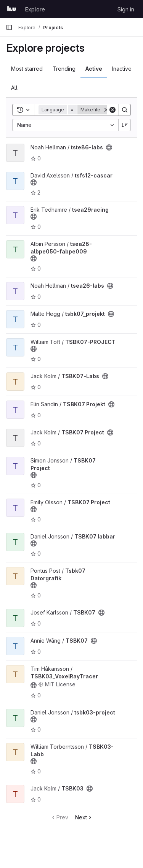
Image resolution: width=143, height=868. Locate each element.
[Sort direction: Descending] (125, 125)
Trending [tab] (64, 69)
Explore (35, 9)
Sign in (126, 9)
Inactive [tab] (122, 69)
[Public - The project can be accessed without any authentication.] (109, 147)
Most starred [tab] (27, 69)
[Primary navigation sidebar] (9, 27)
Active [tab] (94, 69)
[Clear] (112, 110)
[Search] (125, 110)
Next (84, 817)
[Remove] (106, 110)
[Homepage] (12, 9)
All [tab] (14, 88)
